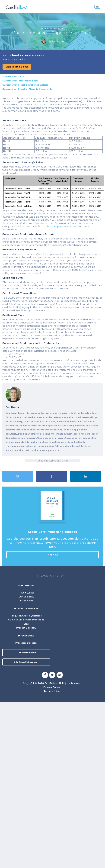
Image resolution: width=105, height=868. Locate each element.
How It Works (26, 593)
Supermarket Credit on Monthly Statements (27, 89)
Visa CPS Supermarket (33, 105)
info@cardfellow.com (26, 662)
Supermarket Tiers (13, 77)
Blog (26, 624)
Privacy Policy (52, 687)
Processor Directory (26, 643)
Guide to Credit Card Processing (26, 620)
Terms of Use (52, 691)
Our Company (26, 597)
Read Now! (53, 555)
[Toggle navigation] (97, 7)
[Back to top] (52, 576)
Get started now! (26, 653)
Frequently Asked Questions (26, 616)
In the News (26, 601)
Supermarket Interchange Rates (20, 81)
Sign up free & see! (17, 67)
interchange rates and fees (61, 226)
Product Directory (26, 628)
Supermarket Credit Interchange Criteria (25, 85)
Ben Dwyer (58, 41)
